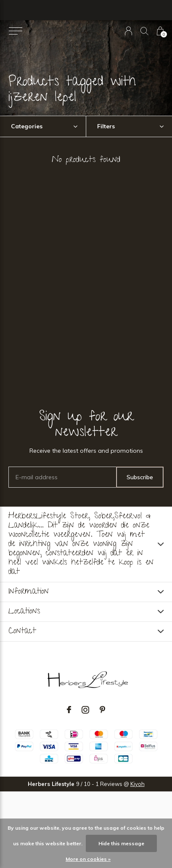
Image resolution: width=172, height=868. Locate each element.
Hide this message (121, 843)
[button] (15, 31)
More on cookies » (88, 859)
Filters (106, 126)
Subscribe (140, 477)
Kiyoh (138, 784)
